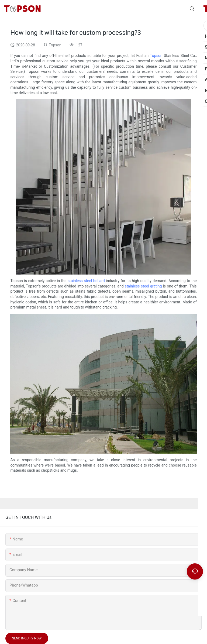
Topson (156, 56)
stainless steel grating (143, 286)
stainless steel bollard (86, 281)
